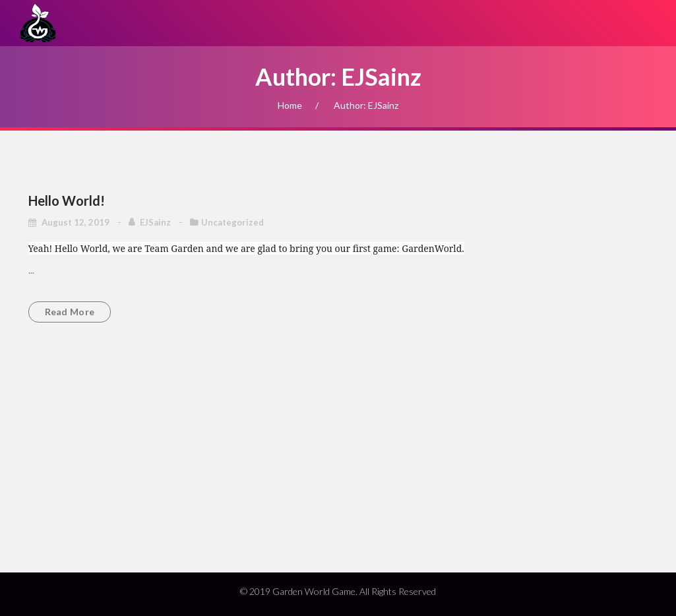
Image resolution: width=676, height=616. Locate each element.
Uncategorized (232, 222)
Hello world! (67, 200)
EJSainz (156, 222)
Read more (70, 312)
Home (290, 105)
